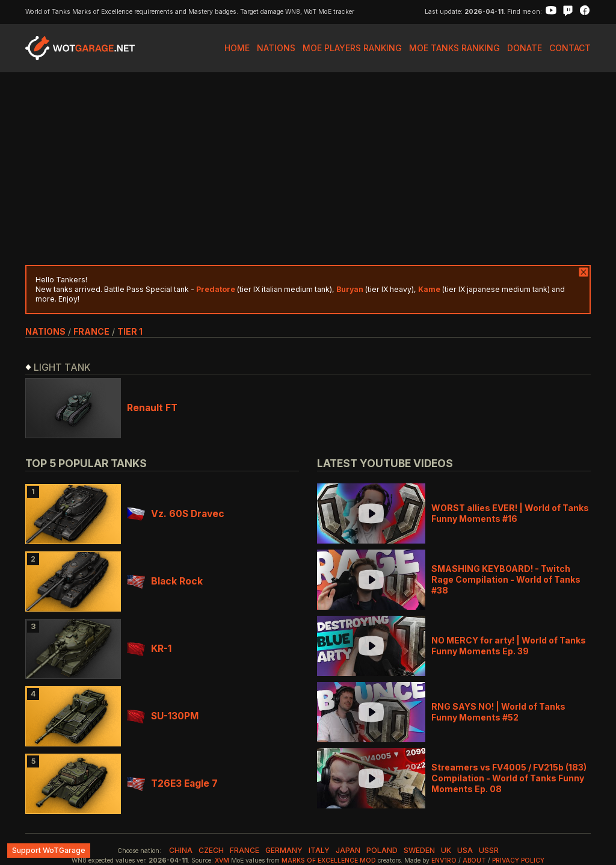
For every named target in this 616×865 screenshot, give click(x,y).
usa (465, 850)
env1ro (444, 860)
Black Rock (165, 581)
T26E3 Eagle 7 (172, 783)
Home (237, 48)
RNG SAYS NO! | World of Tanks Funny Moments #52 (498, 712)
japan (348, 850)
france (91, 331)
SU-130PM (163, 716)
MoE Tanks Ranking (454, 48)
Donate (525, 48)
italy (319, 850)
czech (211, 850)
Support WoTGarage (49, 850)
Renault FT (152, 408)
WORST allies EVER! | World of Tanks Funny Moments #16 (510, 513)
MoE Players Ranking (352, 48)
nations (45, 331)
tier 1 (130, 331)
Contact (570, 48)
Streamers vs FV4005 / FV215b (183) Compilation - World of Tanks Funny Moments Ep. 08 (509, 778)
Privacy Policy (518, 860)
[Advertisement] (308, 169)
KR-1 (149, 649)
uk (446, 850)
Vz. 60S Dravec (176, 514)
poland (382, 850)
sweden (419, 850)
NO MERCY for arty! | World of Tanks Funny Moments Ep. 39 (509, 646)
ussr (489, 850)
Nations (276, 48)
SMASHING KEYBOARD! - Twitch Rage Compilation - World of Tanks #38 (506, 579)
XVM (222, 860)
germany (284, 850)
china (181, 850)
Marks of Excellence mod (329, 860)
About (474, 860)
